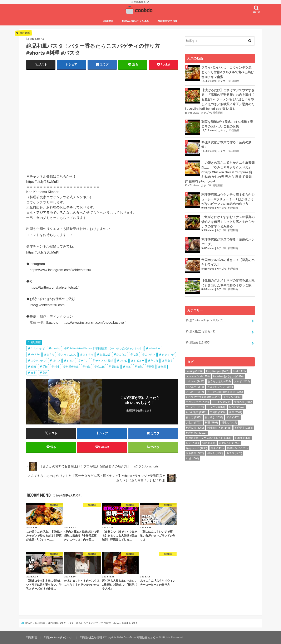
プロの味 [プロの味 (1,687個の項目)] (243, 402)
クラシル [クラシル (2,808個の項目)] (232, 397)
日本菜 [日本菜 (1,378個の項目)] (243, 438)
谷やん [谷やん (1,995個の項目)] (215, 453)
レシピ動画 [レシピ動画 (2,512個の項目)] (196, 412)
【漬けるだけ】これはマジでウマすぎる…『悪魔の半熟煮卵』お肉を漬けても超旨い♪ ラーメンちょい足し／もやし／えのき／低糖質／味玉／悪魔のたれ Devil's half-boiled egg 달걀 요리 (220, 99)
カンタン (150, 355)
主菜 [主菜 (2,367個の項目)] (236, 412)
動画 (33, 367)
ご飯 (136, 355)
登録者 (115, 367)
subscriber (155, 349)
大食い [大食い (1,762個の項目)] (194, 423)
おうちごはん (69, 355)
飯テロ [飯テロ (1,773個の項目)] (234, 453)
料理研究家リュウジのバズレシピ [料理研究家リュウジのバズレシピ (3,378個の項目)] (209, 438)
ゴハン (56, 361)
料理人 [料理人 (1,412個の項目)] (229, 423)
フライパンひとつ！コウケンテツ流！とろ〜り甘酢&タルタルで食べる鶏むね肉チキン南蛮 (228, 72)
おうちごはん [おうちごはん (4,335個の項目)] (219, 381)
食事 (33, 373)
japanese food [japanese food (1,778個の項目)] (198, 376)
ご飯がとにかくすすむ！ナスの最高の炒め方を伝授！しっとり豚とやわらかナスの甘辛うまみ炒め (228, 222)
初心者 (169, 361)
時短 (88, 367)
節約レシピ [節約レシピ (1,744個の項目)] (229, 443)
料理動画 (108, 21)
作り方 (154, 361)
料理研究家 (72, 367)
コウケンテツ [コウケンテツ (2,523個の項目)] (197, 402)
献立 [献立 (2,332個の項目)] (192, 443)
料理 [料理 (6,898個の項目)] (211, 423)
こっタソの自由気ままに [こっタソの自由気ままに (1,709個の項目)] (225, 392)
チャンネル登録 (104, 361)
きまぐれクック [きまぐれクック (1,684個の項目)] (220, 387)
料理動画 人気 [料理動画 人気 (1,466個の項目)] (219, 428)
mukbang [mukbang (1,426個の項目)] (195, 381)
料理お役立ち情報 (168, 21)
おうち (51, 355)
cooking (56, 349)
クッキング (168, 355)
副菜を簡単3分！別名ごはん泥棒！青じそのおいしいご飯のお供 (227, 124)
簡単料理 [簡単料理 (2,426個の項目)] (195, 453)
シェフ (71, 361)
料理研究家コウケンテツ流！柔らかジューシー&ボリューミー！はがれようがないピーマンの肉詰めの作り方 (228, 199)
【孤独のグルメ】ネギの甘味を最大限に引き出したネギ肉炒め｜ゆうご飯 (228, 283)
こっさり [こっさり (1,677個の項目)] (195, 392)
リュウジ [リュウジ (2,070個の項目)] (216, 407)
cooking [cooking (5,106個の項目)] (194, 371)
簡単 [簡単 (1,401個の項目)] (217, 448)
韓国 (164, 367)
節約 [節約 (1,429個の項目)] (209, 443)
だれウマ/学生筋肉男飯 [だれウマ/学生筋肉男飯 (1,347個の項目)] (203, 397)
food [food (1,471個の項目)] (239, 371)
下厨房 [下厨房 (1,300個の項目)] (218, 412)
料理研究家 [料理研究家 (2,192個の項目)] (196, 433)
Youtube (36, 355)
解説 (140, 367)
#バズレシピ (38, 349)
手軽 (45, 367)
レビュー (139, 361)
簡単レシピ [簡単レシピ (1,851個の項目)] (237, 448)
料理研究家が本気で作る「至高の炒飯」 (226, 145)
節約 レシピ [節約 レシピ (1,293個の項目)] (196, 448)
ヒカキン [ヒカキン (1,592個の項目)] (221, 402)
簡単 (128, 367)
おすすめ (88, 355)
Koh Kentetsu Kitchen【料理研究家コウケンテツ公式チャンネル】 (105, 349)
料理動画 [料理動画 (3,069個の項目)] (195, 428)
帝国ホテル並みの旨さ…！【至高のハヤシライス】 (228, 262)
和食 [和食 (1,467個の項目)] (233, 417)
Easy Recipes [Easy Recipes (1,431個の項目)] (218, 371)
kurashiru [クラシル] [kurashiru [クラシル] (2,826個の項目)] (228, 376)
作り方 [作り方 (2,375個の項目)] (194, 417)
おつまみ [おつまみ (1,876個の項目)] (195, 387)
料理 (57, 367)
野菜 (152, 367)
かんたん (122, 355)
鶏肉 (45, 373)
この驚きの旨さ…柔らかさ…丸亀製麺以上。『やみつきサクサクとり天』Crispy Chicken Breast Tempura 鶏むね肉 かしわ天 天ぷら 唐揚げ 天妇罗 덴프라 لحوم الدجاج (220, 172)
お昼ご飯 (105, 355)
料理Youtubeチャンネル (136, 21)
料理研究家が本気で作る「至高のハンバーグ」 (228, 242)
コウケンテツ (38, 361)
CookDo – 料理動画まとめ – (141, 637)
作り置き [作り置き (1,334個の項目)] (214, 417)
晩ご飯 (101, 367)
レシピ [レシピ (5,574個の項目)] (237, 407)
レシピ (123, 361)
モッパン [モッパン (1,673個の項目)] (195, 407)
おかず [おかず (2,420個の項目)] (242, 381)
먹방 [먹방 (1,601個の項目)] (192, 458)
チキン (85, 361)
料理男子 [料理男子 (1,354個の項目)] (244, 428)
